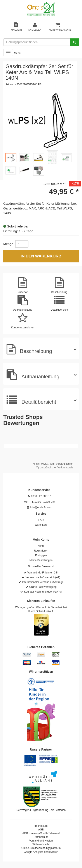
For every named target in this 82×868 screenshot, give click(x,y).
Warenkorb (41, 525)
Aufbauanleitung (33, 375)
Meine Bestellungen (41, 560)
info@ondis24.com (41, 507)
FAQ (41, 520)
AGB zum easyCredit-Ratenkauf (41, 833)
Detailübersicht (31, 400)
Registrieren (41, 551)
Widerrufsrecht (41, 844)
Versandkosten (65, 464)
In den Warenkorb (41, 256)
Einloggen (41, 555)
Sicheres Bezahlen (41, 647)
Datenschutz (41, 837)
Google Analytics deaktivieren (41, 852)
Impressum (41, 826)
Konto (41, 546)
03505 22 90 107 (41, 496)
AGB (41, 830)
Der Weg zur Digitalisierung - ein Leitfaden (41, 810)
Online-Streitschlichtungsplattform (41, 848)
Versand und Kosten (41, 841)
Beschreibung (29, 349)
